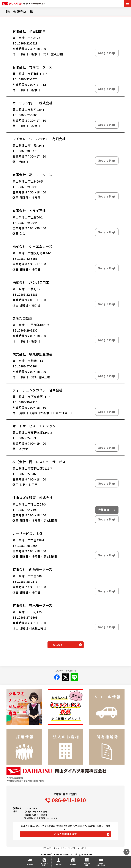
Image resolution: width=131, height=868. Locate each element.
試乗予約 (30, 864)
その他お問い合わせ (101, 864)
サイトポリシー (82, 848)
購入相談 (58, 864)
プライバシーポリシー (52, 848)
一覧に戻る (57, 645)
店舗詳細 (104, 510)
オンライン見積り (44, 864)
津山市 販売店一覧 (20, 12)
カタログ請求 (87, 864)
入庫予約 (73, 864)
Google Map (106, 53)
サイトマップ (68, 848)
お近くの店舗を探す (65, 834)
